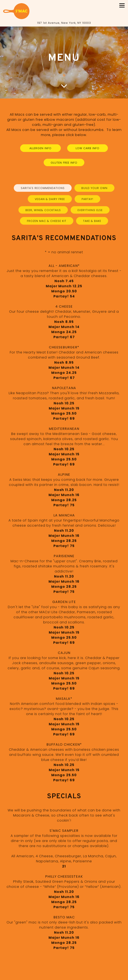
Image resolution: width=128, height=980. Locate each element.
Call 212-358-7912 (64, 969)
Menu (64, 976)
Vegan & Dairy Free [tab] (50, 201)
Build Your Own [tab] (94, 190)
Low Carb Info (88, 148)
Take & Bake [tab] (92, 223)
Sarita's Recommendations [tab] (43, 190)
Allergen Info (40, 148)
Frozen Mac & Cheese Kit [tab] (47, 223)
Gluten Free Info (64, 163)
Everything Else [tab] (90, 212)
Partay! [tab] (87, 201)
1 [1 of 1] (64, 76)
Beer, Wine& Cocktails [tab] (43, 212)
